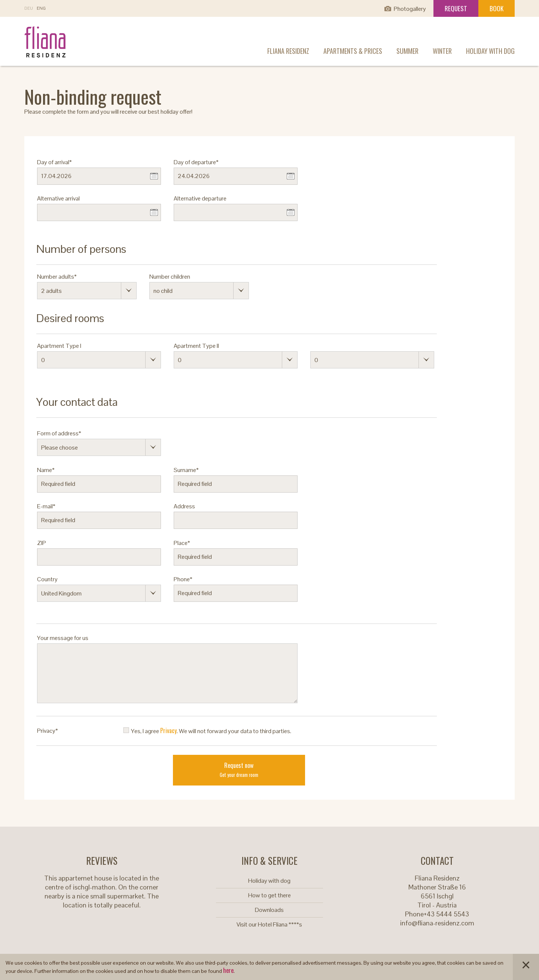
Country (47, 579)
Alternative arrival (58, 198)
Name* (46, 470)
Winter (442, 51)
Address (184, 506)
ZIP (42, 543)
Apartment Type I (59, 346)
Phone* (183, 579)
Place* (182, 543)
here (228, 970)
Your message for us (63, 638)
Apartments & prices (353, 51)
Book (497, 8)
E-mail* (46, 506)
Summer (407, 51)
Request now (239, 770)
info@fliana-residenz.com (437, 923)
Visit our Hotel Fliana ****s (269, 924)
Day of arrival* (54, 162)
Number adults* (57, 277)
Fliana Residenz (288, 51)
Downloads (269, 910)
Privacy (168, 731)
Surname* (186, 470)
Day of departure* (196, 162)
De (29, 8)
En (41, 8)
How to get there (269, 895)
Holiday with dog (490, 51)
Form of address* (59, 433)
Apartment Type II (196, 346)
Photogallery (410, 9)
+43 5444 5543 (446, 914)
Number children (170, 277)
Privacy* (48, 731)
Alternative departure (200, 198)
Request (456, 8)
